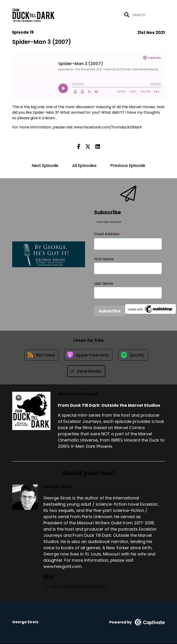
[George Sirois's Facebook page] (46, 578)
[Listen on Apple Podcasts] (88, 355)
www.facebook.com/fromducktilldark (108, 127)
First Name (104, 259)
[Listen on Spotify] (133, 355)
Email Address (109, 234)
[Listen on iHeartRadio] (86, 372)
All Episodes (84, 165)
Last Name (104, 283)
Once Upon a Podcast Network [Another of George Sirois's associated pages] (75, 588)
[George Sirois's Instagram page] (51, 578)
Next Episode (45, 165)
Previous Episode (128, 165)
